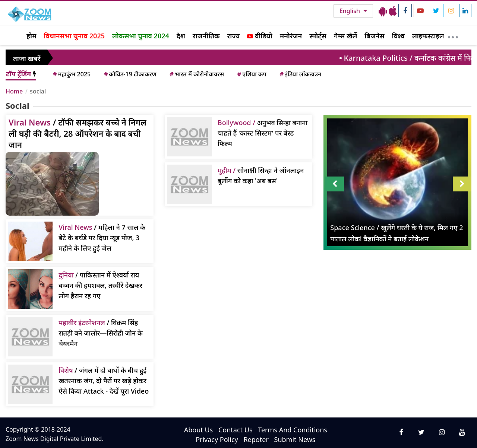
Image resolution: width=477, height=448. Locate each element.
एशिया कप (251, 74)
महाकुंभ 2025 (71, 74)
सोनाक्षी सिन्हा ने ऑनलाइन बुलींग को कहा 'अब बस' (261, 175)
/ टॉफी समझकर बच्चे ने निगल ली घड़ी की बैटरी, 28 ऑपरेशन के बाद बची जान (78, 133)
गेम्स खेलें (346, 36)
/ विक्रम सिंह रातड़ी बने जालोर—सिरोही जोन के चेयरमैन (101, 333)
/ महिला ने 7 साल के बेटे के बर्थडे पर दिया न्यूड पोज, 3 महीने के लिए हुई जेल (102, 238)
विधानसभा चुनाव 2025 (74, 36)
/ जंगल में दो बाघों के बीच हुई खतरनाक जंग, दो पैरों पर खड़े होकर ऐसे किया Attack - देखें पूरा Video (104, 381)
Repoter (256, 439)
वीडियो (260, 36)
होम (31, 36)
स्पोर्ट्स (318, 36)
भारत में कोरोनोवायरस (196, 74)
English (350, 11)
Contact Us (236, 430)
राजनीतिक (206, 36)
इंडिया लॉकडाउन (300, 74)
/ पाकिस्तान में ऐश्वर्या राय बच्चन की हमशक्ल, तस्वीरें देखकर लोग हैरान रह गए (100, 285)
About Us (199, 430)
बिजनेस (374, 36)
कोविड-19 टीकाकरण (130, 74)
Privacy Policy (217, 439)
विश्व (398, 36)
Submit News (295, 439)
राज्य (234, 36)
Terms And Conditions (293, 430)
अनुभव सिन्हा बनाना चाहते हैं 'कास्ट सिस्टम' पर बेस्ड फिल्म (263, 133)
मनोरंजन (291, 36)
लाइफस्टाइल (428, 36)
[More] (453, 35)
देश (181, 36)
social (38, 91)
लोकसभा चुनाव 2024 (141, 36)
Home (14, 91)
